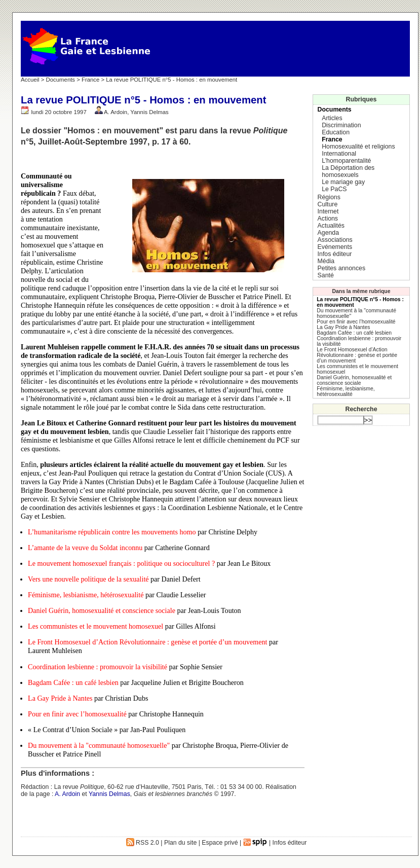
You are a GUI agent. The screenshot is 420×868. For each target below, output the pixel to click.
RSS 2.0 (143, 843)
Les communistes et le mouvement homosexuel (96, 626)
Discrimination (341, 125)
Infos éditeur (335, 254)
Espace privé (220, 843)
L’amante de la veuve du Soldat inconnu (85, 548)
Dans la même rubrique (361, 291)
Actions (328, 219)
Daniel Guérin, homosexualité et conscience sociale (102, 610)
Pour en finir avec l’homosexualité (77, 714)
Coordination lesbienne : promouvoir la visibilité (98, 667)
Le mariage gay (343, 182)
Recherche (361, 409)
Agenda (328, 233)
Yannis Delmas (149, 112)
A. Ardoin (116, 112)
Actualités (331, 226)
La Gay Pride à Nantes (60, 698)
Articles (332, 118)
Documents (61, 80)
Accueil (30, 80)
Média (326, 261)
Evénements (335, 247)
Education (336, 132)
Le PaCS (334, 189)
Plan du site (180, 843)
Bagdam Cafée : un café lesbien (73, 682)
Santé (326, 275)
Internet (328, 211)
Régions (329, 197)
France (90, 80)
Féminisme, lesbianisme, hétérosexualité (86, 595)
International (339, 154)
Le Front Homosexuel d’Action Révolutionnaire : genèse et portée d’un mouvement (147, 642)
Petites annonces (341, 268)
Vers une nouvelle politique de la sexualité (88, 579)
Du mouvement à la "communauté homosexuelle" (99, 745)
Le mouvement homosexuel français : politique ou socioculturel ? (121, 563)
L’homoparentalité (346, 161)
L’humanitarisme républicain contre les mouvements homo (112, 532)
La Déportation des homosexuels (348, 171)
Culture (328, 204)
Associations (335, 240)
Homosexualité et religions (358, 147)
